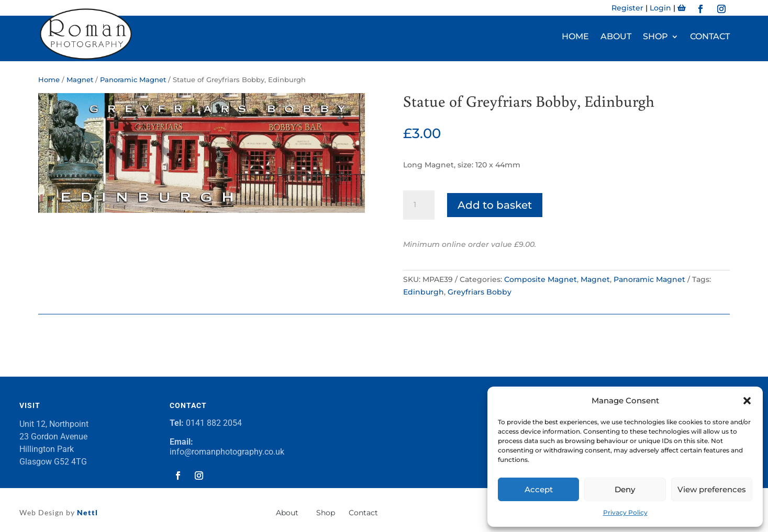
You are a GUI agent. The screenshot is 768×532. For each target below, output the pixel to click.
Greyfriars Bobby (480, 292)
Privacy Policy (625, 512)
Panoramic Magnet (133, 80)
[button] (747, 401)
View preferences (712, 489)
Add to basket (495, 205)
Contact (710, 37)
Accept (539, 489)
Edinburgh (424, 292)
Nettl (86, 512)
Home (575, 37)
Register (627, 8)
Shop (655, 37)
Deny (625, 489)
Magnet (80, 80)
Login (660, 8)
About (616, 37)
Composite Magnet (541, 279)
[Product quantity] (419, 205)
